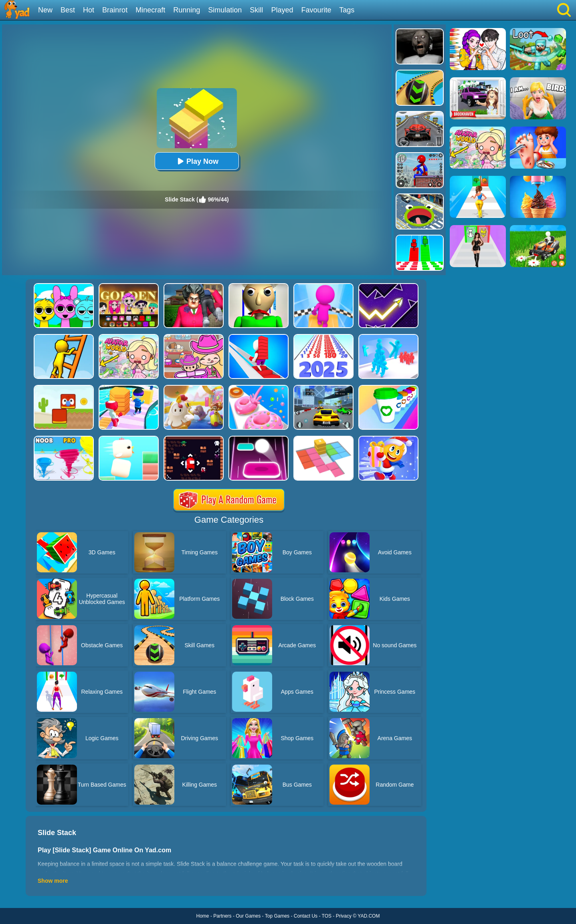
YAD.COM (369, 916)
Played (282, 10)
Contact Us (306, 916)
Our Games (248, 916)
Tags (347, 10)
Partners (222, 916)
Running (187, 10)
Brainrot (115, 10)
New (45, 10)
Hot (89, 10)
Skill (256, 10)
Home (203, 916)
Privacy (344, 916)
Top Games (277, 916)
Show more (53, 881)
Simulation (225, 10)
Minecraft (150, 10)
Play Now (197, 161)
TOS (327, 916)
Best (68, 10)
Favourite (316, 10)
